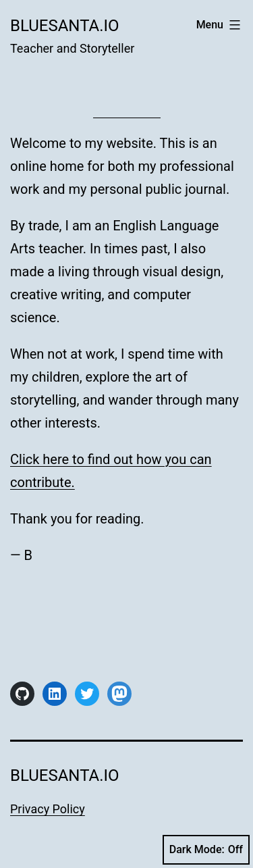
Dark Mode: (206, 850)
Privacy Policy (48, 809)
